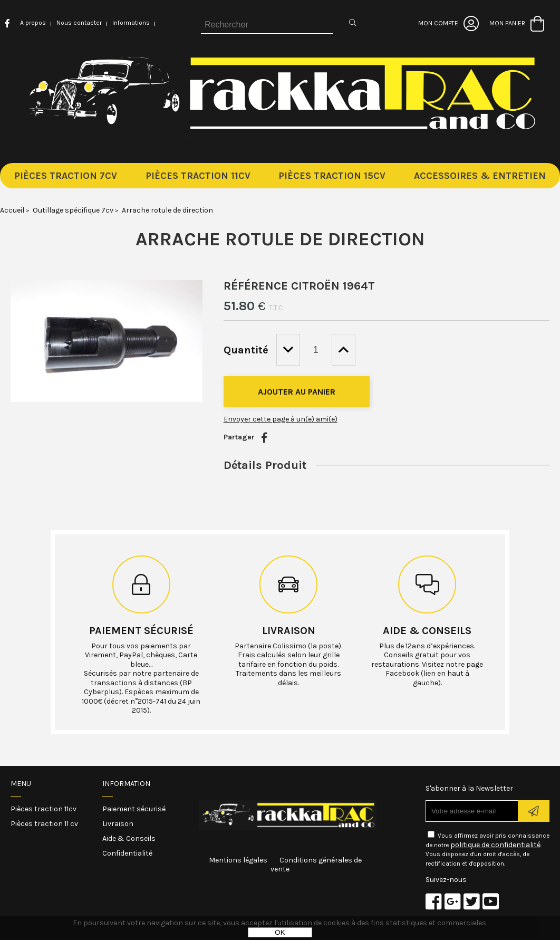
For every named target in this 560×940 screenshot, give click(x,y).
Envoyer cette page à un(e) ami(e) (281, 419)
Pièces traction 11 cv (44, 824)
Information (126, 784)
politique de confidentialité (495, 845)
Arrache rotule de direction (280, 239)
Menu (21, 784)
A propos (33, 23)
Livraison (289, 631)
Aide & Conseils (129, 838)
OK (280, 932)
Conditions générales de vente (316, 865)
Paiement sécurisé (141, 631)
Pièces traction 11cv (44, 809)
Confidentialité (127, 853)
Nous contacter (79, 23)
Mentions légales (238, 860)
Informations (131, 23)
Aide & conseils (427, 631)
